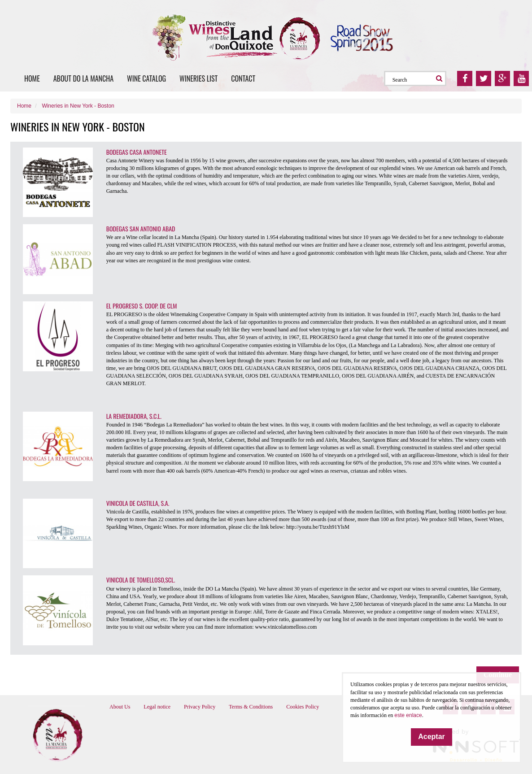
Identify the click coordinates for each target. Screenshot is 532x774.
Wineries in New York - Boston (78, 106)
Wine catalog (146, 78)
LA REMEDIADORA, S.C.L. (134, 416)
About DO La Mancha (83, 78)
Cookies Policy (303, 707)
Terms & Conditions (251, 707)
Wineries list (198, 78)
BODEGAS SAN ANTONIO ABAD (141, 228)
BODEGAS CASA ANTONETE (137, 152)
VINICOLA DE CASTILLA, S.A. (138, 503)
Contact (243, 78)
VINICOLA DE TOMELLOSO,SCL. (141, 580)
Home (32, 78)
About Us (120, 707)
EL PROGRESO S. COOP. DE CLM (142, 306)
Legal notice (157, 707)
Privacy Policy (200, 707)
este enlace (408, 715)
